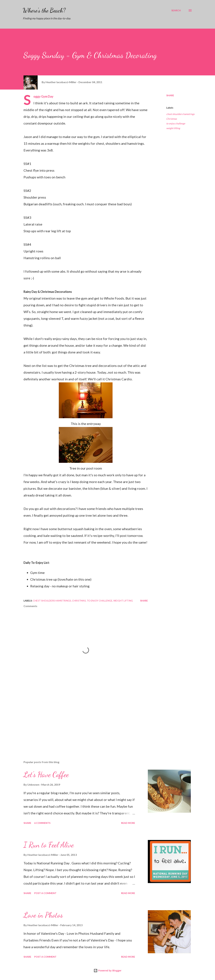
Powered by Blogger (107, 970)
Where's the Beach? (44, 10)
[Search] (176, 10)
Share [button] (170, 95)
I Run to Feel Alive (49, 845)
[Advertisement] (80, 718)
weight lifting (173, 128)
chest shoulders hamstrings (180, 114)
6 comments (42, 823)
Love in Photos (43, 915)
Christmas (172, 119)
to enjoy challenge (176, 123)
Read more (128, 823)
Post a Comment (45, 893)
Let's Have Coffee (46, 775)
